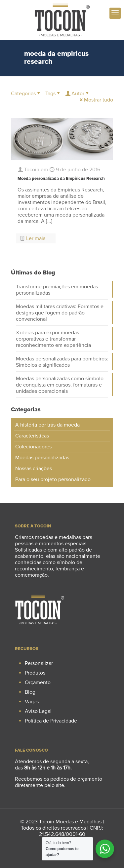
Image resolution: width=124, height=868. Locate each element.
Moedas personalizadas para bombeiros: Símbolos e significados (62, 362)
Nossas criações (34, 469)
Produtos (35, 673)
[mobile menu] (115, 13)
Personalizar (39, 663)
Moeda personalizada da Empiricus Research (61, 179)
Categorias (26, 94)
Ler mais (36, 238)
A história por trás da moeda (47, 425)
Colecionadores (33, 447)
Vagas (32, 702)
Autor (77, 94)
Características (32, 436)
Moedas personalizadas (42, 458)
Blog (30, 692)
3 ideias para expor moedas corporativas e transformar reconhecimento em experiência (53, 339)
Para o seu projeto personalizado (53, 479)
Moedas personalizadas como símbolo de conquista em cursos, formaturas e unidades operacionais (60, 385)
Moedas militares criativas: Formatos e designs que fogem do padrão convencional (60, 313)
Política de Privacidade (51, 721)
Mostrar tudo (96, 100)
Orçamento (38, 682)
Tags (53, 94)
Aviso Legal (38, 711)
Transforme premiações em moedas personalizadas (57, 290)
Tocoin (32, 170)
